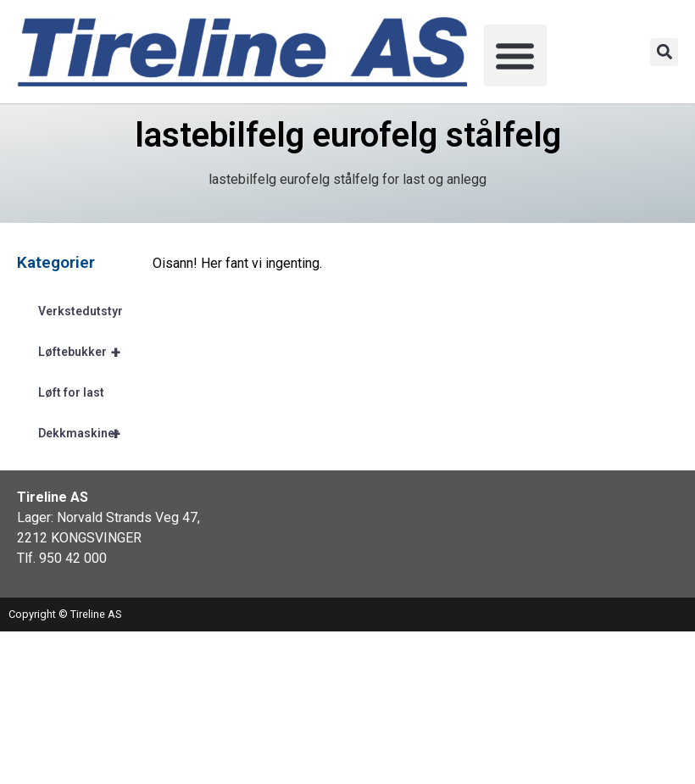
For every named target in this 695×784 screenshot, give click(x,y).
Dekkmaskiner (87, 433)
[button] (515, 56)
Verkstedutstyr (81, 311)
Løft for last (71, 392)
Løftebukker (87, 352)
